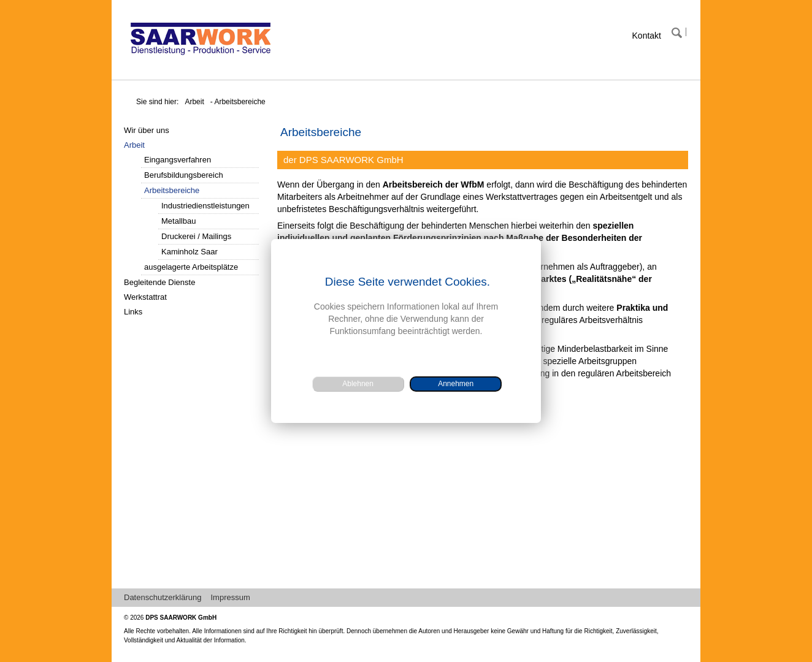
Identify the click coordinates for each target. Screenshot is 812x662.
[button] (456, 384)
